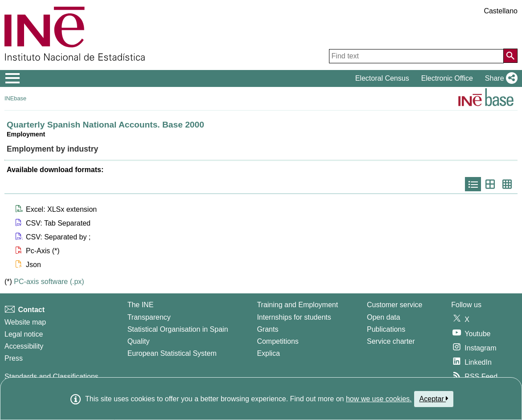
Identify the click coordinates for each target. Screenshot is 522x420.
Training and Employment (297, 305)
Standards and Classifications (51, 377)
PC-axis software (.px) (49, 282)
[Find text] (416, 56)
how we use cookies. (379, 399)
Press (14, 358)
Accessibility (24, 346)
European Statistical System (172, 353)
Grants (267, 329)
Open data (384, 317)
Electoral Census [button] (382, 78)
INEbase (15, 98)
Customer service (395, 305)
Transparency (149, 317)
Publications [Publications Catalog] (386, 329)
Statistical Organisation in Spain (178, 329)
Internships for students (294, 317)
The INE (141, 305)
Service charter (391, 341)
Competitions (277, 341)
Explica (268, 353)
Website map (25, 322)
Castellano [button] (501, 11)
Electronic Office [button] (447, 78)
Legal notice (24, 334)
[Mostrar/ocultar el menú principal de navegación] (13, 78)
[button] (499, 78)
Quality (139, 341)
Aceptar (434, 399)
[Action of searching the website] (510, 56)
